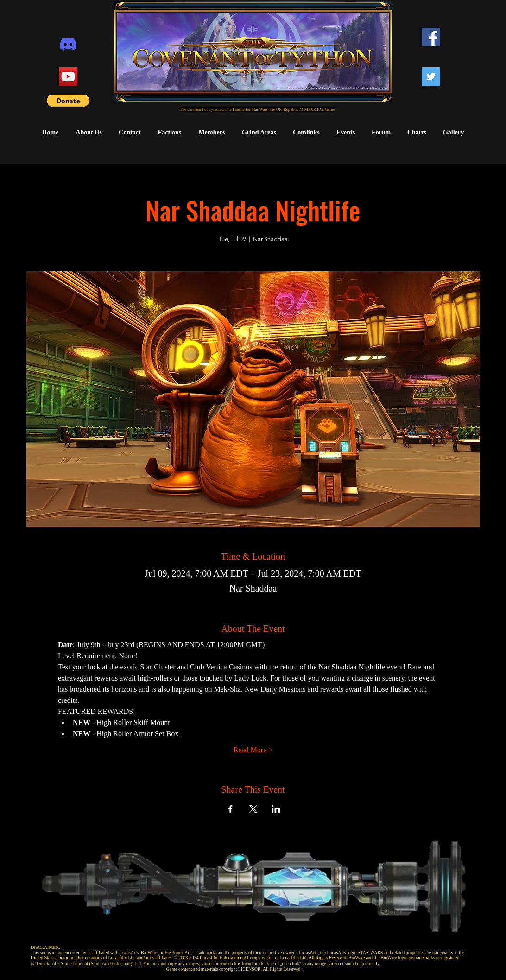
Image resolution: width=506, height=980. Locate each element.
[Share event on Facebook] (231, 809)
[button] (68, 101)
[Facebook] (431, 37)
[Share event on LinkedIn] (276, 809)
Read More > (253, 750)
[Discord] (68, 44)
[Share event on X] (253, 809)
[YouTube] (68, 76)
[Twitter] (431, 76)
